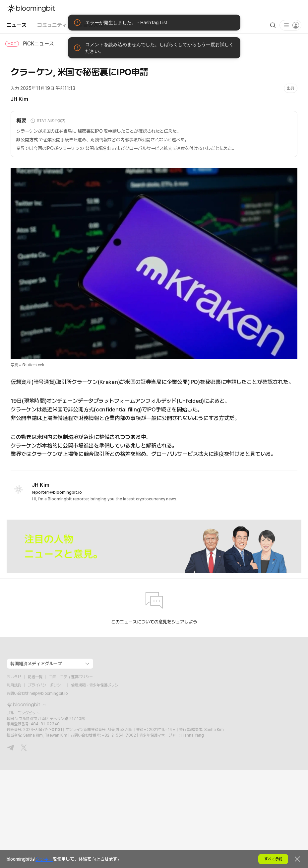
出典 (291, 88)
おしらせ (14, 677)
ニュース (17, 25)
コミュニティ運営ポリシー (71, 677)
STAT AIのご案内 (48, 121)
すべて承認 (273, 859)
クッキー (44, 859)
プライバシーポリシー (46, 685)
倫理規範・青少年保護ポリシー (96, 685)
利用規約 (14, 685)
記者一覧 (35, 677)
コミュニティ (52, 25)
